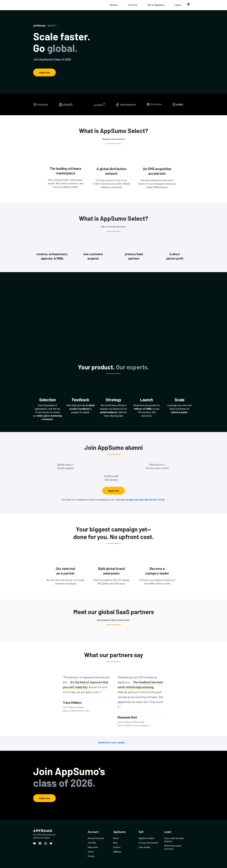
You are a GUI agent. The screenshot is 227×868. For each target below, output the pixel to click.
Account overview (96, 838)
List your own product (148, 843)
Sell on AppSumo (156, 5)
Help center (93, 847)
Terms (91, 852)
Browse (114, 5)
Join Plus (132, 5)
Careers (117, 847)
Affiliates (117, 852)
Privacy (91, 856)
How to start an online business (174, 840)
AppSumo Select (146, 838)
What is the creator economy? (173, 847)
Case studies (145, 847)
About (116, 838)
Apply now (44, 72)
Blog (115, 843)
